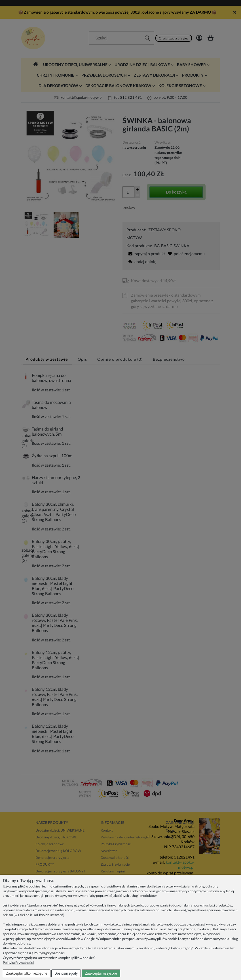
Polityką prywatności (49, 953)
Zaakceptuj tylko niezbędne (27, 973)
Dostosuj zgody (66, 973)
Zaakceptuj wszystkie (101, 973)
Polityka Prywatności (18, 963)
